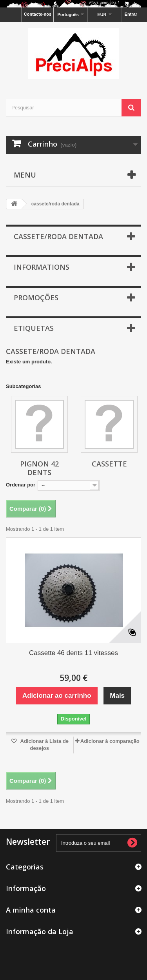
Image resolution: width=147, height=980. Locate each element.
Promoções (36, 298)
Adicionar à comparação (110, 741)
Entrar (131, 14)
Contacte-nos (38, 14)
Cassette (109, 464)
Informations (42, 267)
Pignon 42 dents (39, 468)
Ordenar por (21, 485)
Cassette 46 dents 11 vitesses (73, 653)
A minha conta (31, 910)
